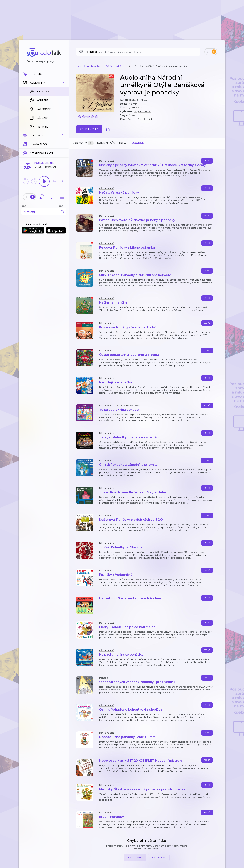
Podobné (137, 143)
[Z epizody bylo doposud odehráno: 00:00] (25, 162)
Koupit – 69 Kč (89, 129)
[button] (44, 83)
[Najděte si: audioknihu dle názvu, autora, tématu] (138, 52)
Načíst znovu (135, 858)
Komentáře (106, 143)
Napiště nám (159, 858)
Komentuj (44, 168)
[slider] (31, 162)
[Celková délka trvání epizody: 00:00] (62, 162)
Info (123, 143)
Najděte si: (91, 52)
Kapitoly (83, 143)
